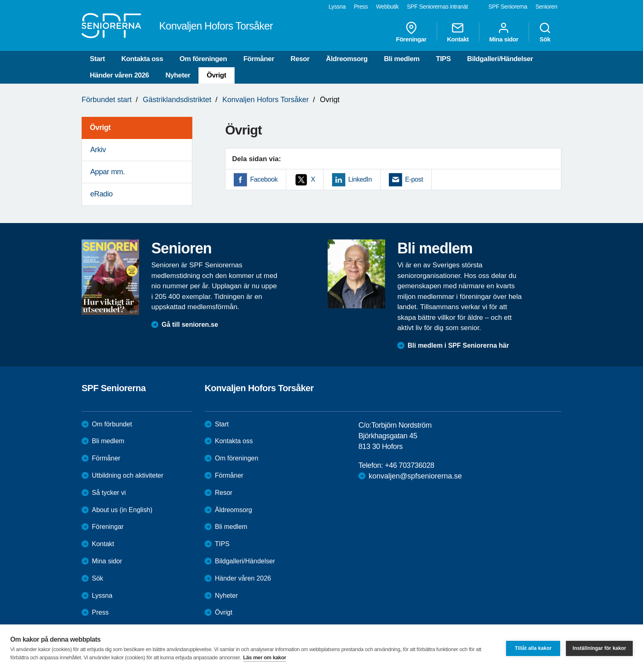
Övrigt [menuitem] (100, 128)
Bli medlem (402, 59)
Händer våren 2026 (119, 75)
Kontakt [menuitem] (458, 32)
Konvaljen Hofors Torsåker (266, 100)
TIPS (443, 59)
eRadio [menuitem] (101, 194)
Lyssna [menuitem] (337, 7)
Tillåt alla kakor (533, 648)
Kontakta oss (142, 59)
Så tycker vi (109, 493)
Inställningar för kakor (599, 648)
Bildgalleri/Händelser (500, 59)
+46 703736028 (409, 465)
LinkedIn (360, 179)
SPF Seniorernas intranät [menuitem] (437, 7)
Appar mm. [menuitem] (107, 172)
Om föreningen (203, 59)
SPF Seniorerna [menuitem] (508, 7)
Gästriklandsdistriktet (177, 100)
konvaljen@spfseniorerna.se (415, 476)
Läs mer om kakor (265, 657)
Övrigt (217, 75)
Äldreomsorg (347, 59)
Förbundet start (107, 100)
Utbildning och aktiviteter (128, 475)
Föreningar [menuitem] (411, 32)
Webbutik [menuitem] (387, 7)
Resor (300, 59)
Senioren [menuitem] (546, 7)
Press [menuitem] (361, 7)
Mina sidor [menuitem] (504, 32)
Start (97, 59)
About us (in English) (122, 510)
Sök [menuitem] (545, 32)
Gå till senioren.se (190, 325)
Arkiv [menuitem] (98, 150)
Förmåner (259, 59)
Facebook (264, 179)
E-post (414, 179)
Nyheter (178, 75)
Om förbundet (112, 424)
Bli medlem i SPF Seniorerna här (458, 345)
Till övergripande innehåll (0, 0)
